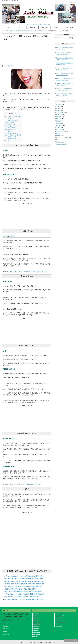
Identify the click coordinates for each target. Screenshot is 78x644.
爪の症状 (58, 127)
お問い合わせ (57, 27)
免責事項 (5, 632)
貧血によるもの (9, 126)
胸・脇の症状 (59, 115)
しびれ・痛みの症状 (61, 131)
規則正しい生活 (11, 137)
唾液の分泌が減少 (12, 120)
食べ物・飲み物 (60, 142)
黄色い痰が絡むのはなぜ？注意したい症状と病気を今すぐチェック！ (26, 599)
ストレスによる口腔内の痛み (12, 117)
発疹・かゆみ (45, 27)
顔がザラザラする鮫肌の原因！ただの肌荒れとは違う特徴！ (65, 79)
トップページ (8, 27)
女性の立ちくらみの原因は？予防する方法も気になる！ (65, 69)
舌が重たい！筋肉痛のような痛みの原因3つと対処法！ (26, 484)
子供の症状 (59, 134)
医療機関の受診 (11, 139)
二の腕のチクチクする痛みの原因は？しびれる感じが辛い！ (64, 90)
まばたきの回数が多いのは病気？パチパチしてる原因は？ (65, 95)
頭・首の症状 (59, 104)
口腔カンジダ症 (11, 124)
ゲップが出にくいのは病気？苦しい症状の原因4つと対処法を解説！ (25, 594)
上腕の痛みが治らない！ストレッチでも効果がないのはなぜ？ (65, 54)
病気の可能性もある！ (11, 130)
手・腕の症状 (59, 123)
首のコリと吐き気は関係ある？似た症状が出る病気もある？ (65, 59)
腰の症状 (58, 121)
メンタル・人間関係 (61, 144)
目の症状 (58, 106)
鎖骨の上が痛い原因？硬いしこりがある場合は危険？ (21, 589)
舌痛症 (9, 119)
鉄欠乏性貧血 (11, 128)
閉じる (14, 114)
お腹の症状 (33, 27)
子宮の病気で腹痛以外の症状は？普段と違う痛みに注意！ (65, 84)
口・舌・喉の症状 (8, 66)
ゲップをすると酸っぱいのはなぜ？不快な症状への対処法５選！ (24, 576)
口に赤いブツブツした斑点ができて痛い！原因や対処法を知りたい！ (26, 584)
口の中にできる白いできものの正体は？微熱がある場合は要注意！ (25, 579)
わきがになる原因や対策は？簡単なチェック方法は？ (65, 48)
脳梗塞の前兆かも (12, 133)
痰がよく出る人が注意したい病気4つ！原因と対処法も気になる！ (29, 272)
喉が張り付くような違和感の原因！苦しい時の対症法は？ (22, 597)
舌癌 (8, 131)
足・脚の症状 (59, 125)
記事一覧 (20, 27)
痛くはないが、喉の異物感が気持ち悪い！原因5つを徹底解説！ (24, 591)
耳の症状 (58, 108)
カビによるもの (9, 122)
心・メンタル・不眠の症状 (63, 138)
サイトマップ (6, 634)
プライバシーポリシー (69, 27)
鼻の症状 (58, 110)
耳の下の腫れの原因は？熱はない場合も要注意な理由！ (65, 64)
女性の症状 (59, 136)
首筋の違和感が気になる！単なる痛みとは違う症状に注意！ (65, 74)
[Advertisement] (27, 54)
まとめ (6, 141)
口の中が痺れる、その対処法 (12, 135)
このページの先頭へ (71, 641)
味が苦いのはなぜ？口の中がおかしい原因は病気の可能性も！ (24, 586)
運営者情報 (6, 626)
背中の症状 (59, 117)
